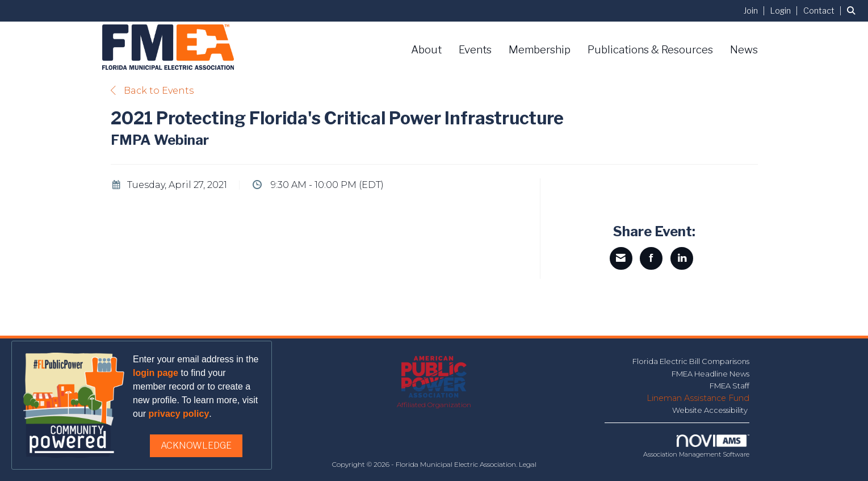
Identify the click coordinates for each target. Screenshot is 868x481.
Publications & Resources (650, 50)
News (744, 50)
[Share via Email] (621, 258)
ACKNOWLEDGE (196, 446)
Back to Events (152, 91)
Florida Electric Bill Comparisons (691, 361)
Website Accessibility (711, 410)
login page (156, 373)
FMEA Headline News (710, 374)
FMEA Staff (729, 386)
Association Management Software (696, 446)
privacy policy (179, 414)
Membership (540, 50)
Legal (528, 464)
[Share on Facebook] (651, 258)
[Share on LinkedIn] (682, 258)
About (426, 50)
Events (475, 50)
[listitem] (756, 11)
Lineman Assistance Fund (698, 398)
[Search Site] (853, 11)
